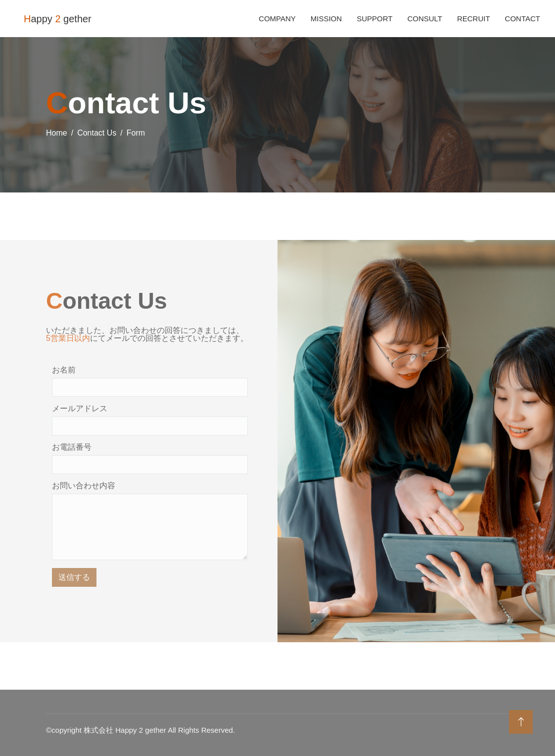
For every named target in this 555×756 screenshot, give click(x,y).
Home (57, 133)
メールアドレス (80, 409)
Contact (523, 19)
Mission (326, 19)
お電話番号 (72, 447)
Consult (425, 19)
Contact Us (97, 133)
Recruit (474, 19)
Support (374, 19)
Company (277, 19)
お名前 (64, 370)
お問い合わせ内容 (84, 486)
